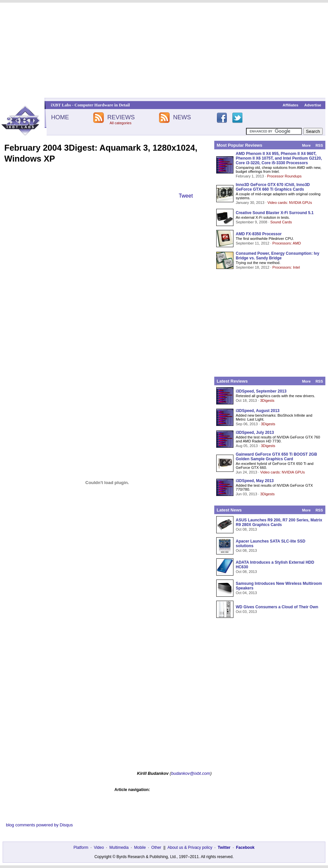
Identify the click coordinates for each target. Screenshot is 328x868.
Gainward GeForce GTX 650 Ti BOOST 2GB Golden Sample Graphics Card (276, 457)
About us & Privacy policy (190, 848)
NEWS (182, 117)
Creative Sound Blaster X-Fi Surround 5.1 (275, 213)
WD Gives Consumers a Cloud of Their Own (277, 607)
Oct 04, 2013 (246, 593)
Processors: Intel (286, 267)
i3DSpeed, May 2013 (255, 481)
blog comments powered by (39, 825)
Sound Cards (281, 222)
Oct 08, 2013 (246, 529)
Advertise (313, 105)
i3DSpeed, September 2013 (261, 391)
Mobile (140, 848)
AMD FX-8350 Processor (259, 234)
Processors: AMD (287, 243)
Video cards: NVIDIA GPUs (290, 203)
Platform (81, 848)
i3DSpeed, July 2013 (255, 433)
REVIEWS (121, 117)
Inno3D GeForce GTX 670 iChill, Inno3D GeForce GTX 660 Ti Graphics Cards (273, 187)
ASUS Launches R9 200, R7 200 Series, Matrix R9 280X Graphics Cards (279, 522)
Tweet (186, 196)
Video (99, 848)
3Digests (267, 400)
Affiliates (290, 105)
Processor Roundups (284, 176)
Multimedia (119, 848)
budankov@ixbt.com (191, 773)
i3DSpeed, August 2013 (258, 411)
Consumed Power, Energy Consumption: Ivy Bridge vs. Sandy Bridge (278, 256)
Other (156, 848)
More (306, 145)
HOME (60, 117)
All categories (120, 123)
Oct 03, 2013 (246, 612)
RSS (319, 145)
